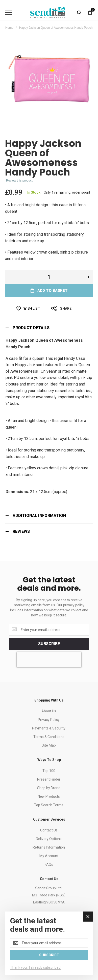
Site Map (49, 745)
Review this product (19, 181)
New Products (49, 796)
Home (9, 28)
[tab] (49, 328)
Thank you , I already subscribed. (36, 967)
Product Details (31, 328)
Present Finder (49, 779)
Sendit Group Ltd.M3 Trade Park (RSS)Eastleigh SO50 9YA (49, 895)
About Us (49, 711)
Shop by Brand (49, 788)
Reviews (21, 531)
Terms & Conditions (49, 737)
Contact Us (49, 830)
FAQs (49, 864)
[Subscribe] (49, 644)
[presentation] (49, 660)
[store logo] (48, 13)
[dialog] (49, 943)
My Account (49, 856)
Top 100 (49, 771)
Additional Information (39, 516)
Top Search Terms (49, 805)
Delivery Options (49, 839)
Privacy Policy (49, 720)
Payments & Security (49, 728)
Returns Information (49, 847)
